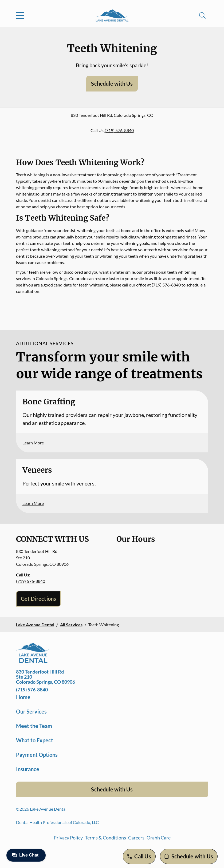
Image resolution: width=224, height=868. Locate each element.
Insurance (28, 769)
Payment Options (37, 755)
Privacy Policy (68, 838)
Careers (136, 838)
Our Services (31, 711)
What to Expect (35, 740)
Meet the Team (34, 726)
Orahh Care (159, 838)
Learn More (33, 443)
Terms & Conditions (105, 838)
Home (23, 697)
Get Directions (39, 599)
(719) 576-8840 (119, 130)
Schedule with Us (112, 83)
